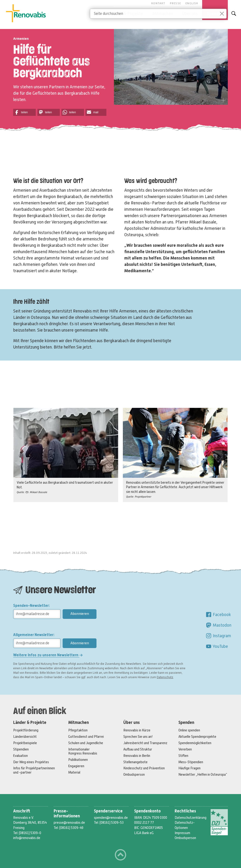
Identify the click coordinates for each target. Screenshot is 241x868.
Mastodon (218, 625)
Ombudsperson (134, 775)
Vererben (185, 749)
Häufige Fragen (189, 768)
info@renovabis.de (27, 838)
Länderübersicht (25, 737)
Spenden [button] (215, 14)
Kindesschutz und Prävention (144, 768)
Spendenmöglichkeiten (195, 743)
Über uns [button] (190, 14)
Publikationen (78, 760)
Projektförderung (26, 730)
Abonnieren (80, 614)
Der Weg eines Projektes (31, 762)
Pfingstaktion (78, 730)
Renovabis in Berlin (137, 756)
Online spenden (189, 730)
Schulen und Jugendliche (86, 743)
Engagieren (76, 766)
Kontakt (158, 3)
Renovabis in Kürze (137, 730)
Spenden (186, 723)
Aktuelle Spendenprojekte (197, 737)
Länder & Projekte (30, 723)
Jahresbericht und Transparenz (145, 743)
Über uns (132, 723)
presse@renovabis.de (69, 823)
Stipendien (21, 749)
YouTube (217, 646)
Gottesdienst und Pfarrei (86, 737)
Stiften (183, 756)
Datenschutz (165, 677)
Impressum (182, 833)
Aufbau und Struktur (138, 749)
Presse (175, 3)
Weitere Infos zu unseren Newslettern (48, 655)
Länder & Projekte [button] (127, 14)
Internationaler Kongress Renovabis (83, 751)
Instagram (218, 636)
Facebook (218, 615)
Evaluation (20, 756)
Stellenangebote (135, 762)
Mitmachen (78, 723)
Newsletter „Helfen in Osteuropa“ (203, 775)
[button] (24, 112)
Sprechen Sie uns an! (138, 737)
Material (74, 772)
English (192, 3)
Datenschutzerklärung (191, 818)
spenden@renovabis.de (111, 818)
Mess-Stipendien (191, 762)
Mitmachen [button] (163, 14)
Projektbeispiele (25, 743)
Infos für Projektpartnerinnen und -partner (34, 770)
